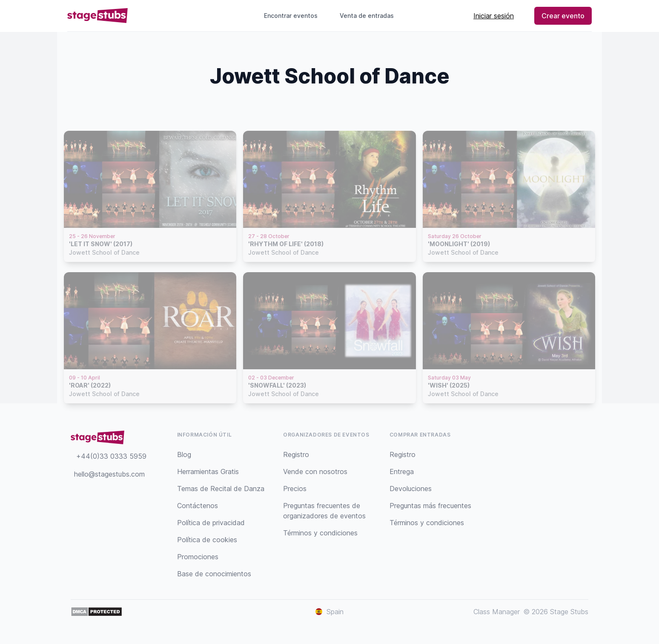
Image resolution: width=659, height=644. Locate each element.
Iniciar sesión (494, 16)
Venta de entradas (370, 16)
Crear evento (563, 16)
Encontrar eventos (291, 16)
